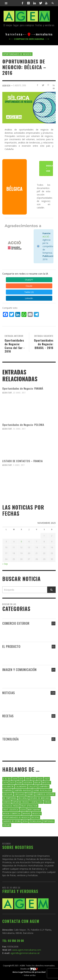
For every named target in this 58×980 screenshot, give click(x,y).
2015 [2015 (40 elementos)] (21, 779)
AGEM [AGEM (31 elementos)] (19, 783)
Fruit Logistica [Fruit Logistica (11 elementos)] (11, 810)
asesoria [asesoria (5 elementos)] (28, 783)
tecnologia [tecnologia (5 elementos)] (35, 821)
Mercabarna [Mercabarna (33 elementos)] (34, 810)
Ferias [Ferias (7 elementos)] (47, 802)
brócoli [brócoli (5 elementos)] (46, 783)
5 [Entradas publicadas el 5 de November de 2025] (21, 542)
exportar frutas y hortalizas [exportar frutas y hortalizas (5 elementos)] (28, 802)
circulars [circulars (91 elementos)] (20, 794)
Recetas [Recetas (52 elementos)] (35, 817)
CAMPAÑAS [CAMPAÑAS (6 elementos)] (44, 786)
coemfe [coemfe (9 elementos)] (30, 794)
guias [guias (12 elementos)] (23, 810)
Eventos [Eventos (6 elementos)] (7, 802)
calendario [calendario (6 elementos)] (21, 786)
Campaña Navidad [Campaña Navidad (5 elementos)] (22, 790)
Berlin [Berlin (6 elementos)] (37, 783)
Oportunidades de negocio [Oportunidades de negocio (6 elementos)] (16, 817)
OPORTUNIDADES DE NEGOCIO (17, 54)
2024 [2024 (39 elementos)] (6, 783)
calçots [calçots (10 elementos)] (33, 786)
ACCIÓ (46, 237)
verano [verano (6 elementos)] (7, 825)
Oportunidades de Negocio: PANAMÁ (23, 388)
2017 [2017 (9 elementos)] (34, 779)
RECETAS (8, 716)
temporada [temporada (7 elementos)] (48, 821)
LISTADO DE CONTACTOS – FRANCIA (23, 461)
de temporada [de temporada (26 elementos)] (10, 798)
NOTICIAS (9, 693)
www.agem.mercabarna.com (27, 950)
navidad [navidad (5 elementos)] (27, 813)
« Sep (5, 564)
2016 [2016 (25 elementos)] (28, 779)
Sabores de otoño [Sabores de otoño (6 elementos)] (12, 821)
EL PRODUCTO (11, 646)
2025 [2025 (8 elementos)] (12, 783)
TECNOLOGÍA (11, 739)
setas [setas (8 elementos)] (25, 821)
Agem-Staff (7, 393)
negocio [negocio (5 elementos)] (37, 813)
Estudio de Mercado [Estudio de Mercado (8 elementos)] (40, 798)
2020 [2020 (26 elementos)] (40, 779)
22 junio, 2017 (19, 393)
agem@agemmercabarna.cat (25, 953)
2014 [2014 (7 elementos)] (15, 779)
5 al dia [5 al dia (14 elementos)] (7, 779)
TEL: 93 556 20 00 (13, 941)
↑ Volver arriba (29, 975)
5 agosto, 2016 (20, 85)
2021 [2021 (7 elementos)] (47, 779)
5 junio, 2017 (19, 465)
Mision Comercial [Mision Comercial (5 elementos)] (12, 813)
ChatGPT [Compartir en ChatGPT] (29, 280)
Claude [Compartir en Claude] (29, 286)
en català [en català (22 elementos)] (23, 798)
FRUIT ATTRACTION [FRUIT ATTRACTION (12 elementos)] (29, 806)
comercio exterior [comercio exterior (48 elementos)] (45, 794)
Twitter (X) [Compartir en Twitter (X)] (29, 292)
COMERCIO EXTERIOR (16, 623)
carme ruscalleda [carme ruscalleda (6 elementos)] (42, 790)
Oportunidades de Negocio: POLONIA (23, 425)
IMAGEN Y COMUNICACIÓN (19, 670)
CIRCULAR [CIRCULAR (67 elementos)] (8, 794)
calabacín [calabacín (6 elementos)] (8, 786)
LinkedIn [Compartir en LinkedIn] (29, 298)
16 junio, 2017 (19, 429)
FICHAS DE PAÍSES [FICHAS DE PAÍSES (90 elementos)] (11, 806)
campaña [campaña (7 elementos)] (8, 790)
